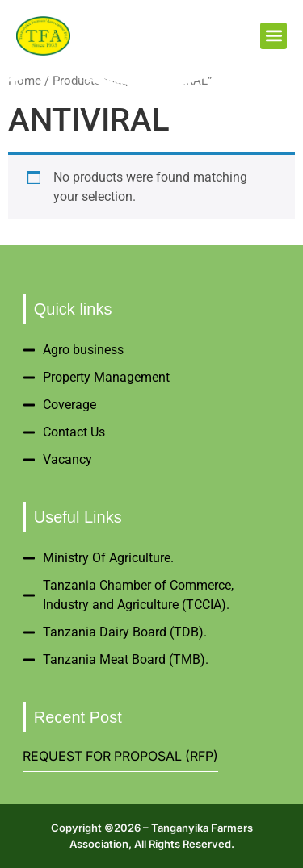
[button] (274, 36)
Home (25, 81)
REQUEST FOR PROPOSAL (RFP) (120, 756)
